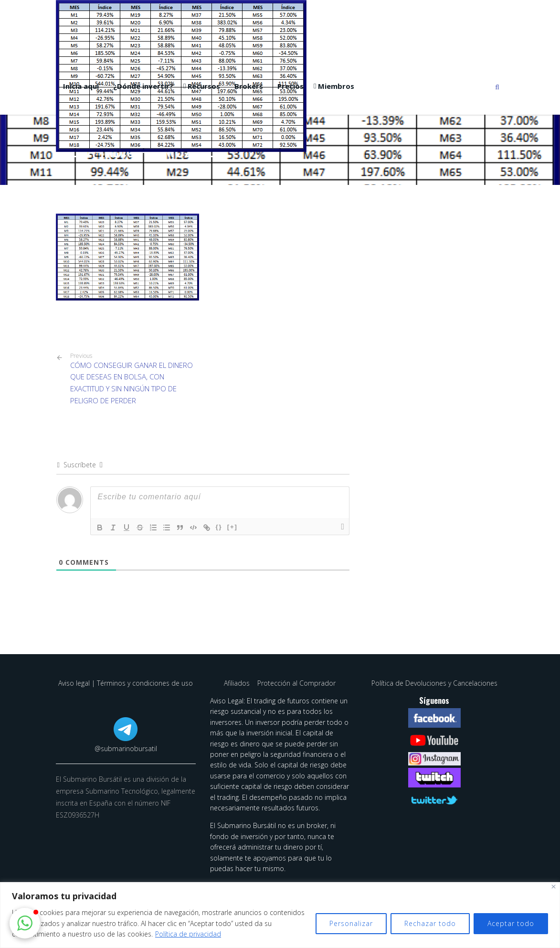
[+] (232, 527)
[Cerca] (554, 887)
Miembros (336, 86)
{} (219, 527)
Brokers (249, 86)
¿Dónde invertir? (143, 86)
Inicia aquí (81, 86)
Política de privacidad (188, 934)
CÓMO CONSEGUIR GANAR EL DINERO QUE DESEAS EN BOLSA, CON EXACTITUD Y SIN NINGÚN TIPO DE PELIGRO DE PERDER (133, 379)
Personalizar (351, 923)
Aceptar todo (511, 923)
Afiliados (238, 683)
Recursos (204, 86)
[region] (280, 915)
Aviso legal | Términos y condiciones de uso (126, 683)
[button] (25, 923)
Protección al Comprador (296, 683)
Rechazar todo (430, 923)
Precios (291, 86)
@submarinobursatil (126, 749)
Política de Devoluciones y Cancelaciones (434, 683)
